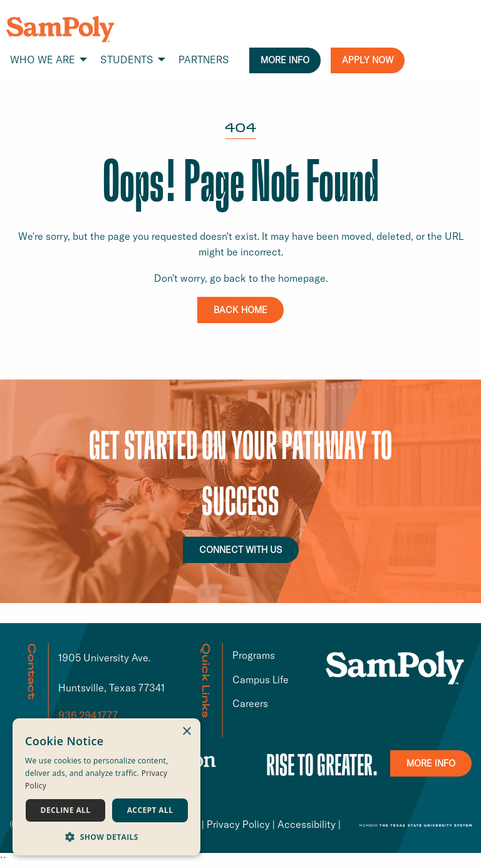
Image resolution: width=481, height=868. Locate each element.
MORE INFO (431, 763)
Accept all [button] (150, 810)
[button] (106, 837)
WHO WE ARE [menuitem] (43, 59)
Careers (250, 703)
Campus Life (261, 679)
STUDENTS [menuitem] (127, 59)
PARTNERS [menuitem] (204, 59)
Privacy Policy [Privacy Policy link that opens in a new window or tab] (238, 824)
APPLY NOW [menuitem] (368, 60)
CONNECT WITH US (241, 550)
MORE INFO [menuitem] (285, 60)
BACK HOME (240, 310)
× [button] (186, 732)
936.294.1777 (88, 715)
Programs (254, 655)
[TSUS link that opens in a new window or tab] (416, 824)
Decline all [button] (66, 810)
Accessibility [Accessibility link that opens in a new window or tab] (307, 824)
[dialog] (106, 787)
